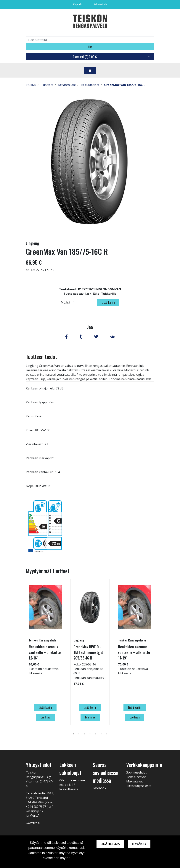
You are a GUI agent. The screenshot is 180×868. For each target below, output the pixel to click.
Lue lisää (45, 717)
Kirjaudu (78, 4)
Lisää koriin (108, 302)
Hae (90, 47)
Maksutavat (135, 781)
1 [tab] (73, 734)
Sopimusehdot (136, 772)
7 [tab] (107, 734)
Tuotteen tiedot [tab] (41, 357)
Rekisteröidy (100, 4)
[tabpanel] (45, 652)
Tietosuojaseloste (139, 786)
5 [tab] (96, 734)
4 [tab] (90, 734)
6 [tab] (101, 734)
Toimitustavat (136, 777)
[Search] (90, 40)
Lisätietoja (110, 844)
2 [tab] (79, 734)
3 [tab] (84, 734)
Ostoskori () (85, 57)
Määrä (65, 302)
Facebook (99, 788)
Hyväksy (139, 844)
